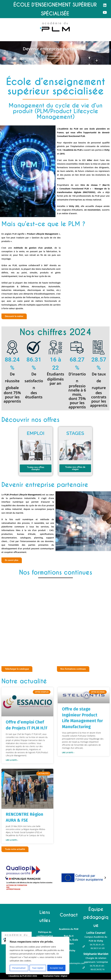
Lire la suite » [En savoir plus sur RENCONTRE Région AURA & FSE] (12, 840)
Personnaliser (19, 968)
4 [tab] (60, 61)
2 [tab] (54, 61)
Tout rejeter (38, 968)
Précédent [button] (6, 53)
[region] (38, 955)
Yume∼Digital (61, 976)
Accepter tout (56, 968)
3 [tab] (57, 61)
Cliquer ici (55, 56)
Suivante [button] (105, 53)
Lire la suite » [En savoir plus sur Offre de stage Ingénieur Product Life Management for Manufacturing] (68, 753)
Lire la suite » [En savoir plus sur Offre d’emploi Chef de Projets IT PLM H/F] (12, 760)
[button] (2, 38)
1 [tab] (51, 61)
